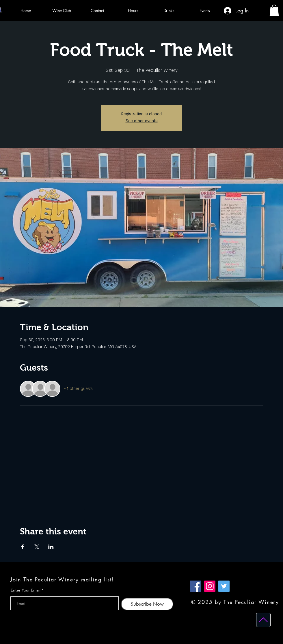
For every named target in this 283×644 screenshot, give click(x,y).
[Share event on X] (37, 547)
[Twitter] (224, 586)
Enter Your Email (26, 590)
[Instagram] (210, 586)
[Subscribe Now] (147, 604)
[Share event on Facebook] (23, 547)
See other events (142, 121)
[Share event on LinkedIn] (51, 547)
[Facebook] (196, 586)
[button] (274, 10)
